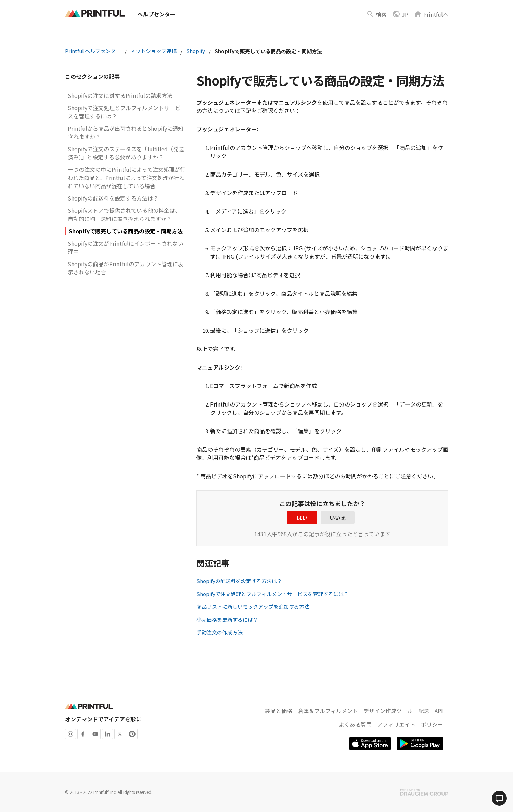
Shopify (196, 51)
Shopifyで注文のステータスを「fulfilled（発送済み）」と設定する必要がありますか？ (126, 153)
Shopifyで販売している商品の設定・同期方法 (126, 231)
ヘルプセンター (156, 14)
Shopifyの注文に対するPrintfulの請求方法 (120, 95)
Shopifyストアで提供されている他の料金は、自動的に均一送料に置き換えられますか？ (124, 215)
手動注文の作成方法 (220, 632)
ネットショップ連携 (153, 51)
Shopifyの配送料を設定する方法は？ (113, 198)
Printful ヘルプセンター (93, 51)
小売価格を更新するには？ (227, 620)
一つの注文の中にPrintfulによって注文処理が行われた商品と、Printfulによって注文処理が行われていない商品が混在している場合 (127, 178)
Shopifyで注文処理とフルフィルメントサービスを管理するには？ (273, 594)
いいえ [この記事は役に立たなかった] (338, 518)
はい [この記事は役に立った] (302, 518)
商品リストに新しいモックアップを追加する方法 (253, 607)
